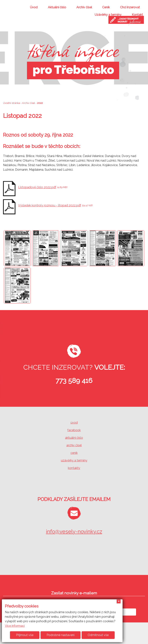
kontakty (74, 468)
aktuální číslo (74, 438)
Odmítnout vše (98, 635)
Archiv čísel (84, 7)
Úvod (34, 7)
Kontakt (137, 15)
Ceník (106, 7)
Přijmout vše (25, 635)
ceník (74, 453)
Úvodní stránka (12, 103)
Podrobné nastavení (61, 635)
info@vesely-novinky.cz (74, 532)
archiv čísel (74, 445)
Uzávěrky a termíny (108, 15)
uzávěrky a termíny (74, 460)
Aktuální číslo (57, 7)
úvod (74, 423)
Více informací (15, 626)
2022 (40, 103)
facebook (74, 430)
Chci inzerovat (130, 7)
